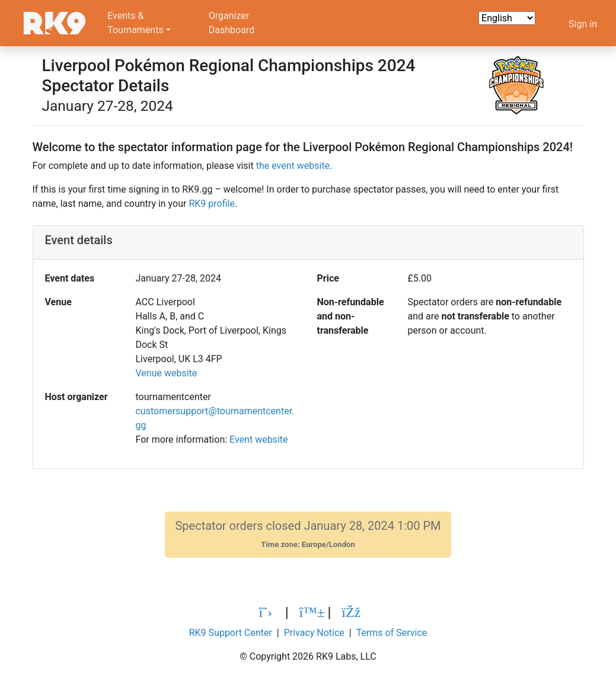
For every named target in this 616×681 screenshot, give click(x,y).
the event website (293, 166)
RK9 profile (211, 204)
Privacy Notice (314, 633)
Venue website (166, 373)
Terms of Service (392, 633)
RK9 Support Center (231, 633)
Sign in (583, 24)
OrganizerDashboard (232, 23)
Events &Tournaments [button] (135, 23)
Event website (258, 439)
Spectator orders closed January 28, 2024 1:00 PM (308, 534)
